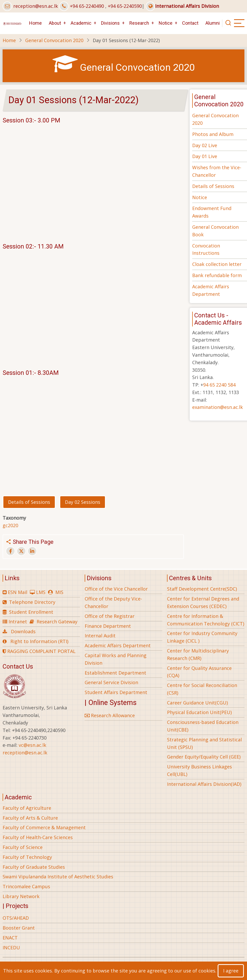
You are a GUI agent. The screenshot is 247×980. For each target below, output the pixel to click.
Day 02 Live (205, 145)
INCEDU (11, 948)
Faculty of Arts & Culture (30, 818)
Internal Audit (100, 636)
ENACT (10, 938)
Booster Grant (19, 928)
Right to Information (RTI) (39, 641)
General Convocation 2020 (54, 40)
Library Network (21, 896)
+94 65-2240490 (87, 6)
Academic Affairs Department (118, 645)
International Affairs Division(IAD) (204, 784)
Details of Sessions (213, 186)
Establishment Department (115, 673)
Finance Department (108, 626)
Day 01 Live (205, 156)
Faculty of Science (23, 847)
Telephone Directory (32, 602)
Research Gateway (57, 622)
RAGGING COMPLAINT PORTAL (39, 651)
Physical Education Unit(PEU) (199, 712)
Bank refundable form (217, 275)
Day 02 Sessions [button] (83, 502)
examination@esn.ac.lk (218, 407)
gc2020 (10, 525)
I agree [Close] (231, 971)
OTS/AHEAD (16, 918)
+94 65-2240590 (125, 6)
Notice (166, 23)
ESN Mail (18, 592)
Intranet (18, 622)
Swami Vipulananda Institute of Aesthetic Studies (58, 877)
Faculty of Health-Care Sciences (38, 837)
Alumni (213, 23)
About (55, 23)
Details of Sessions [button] (29, 502)
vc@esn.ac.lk (32, 745)
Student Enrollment (31, 612)
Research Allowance (110, 715)
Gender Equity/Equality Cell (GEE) (204, 757)
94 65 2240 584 (219, 385)
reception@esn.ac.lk (36, 6)
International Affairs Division (182, 6)
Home (35, 23)
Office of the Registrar (110, 616)
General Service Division (111, 682)
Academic (81, 23)
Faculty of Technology (27, 857)
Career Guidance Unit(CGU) (197, 703)
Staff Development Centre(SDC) (202, 589)
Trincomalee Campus (26, 886)
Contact (190, 23)
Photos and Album (213, 134)
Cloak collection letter (217, 264)
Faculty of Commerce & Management (44, 827)
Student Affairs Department (116, 692)
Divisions (110, 23)
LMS (41, 592)
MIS (59, 592)
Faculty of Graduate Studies (34, 867)
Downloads (23, 631)
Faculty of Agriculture (27, 808)
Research (139, 23)
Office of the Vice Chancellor (116, 589)
